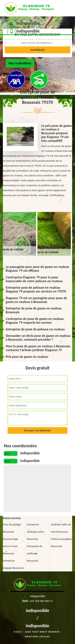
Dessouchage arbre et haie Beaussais (10, 546)
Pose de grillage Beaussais (12, 528)
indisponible (37, 610)
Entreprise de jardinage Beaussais (35, 553)
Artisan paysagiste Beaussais (61, 543)
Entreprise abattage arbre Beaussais (35, 532)
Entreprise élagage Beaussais (13, 564)
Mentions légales (38, 637)
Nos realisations (20, 63)
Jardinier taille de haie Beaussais (61, 528)
